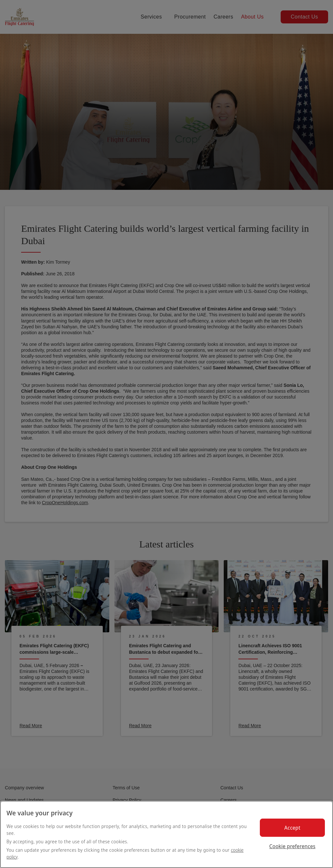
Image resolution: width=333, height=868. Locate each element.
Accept (292, 828)
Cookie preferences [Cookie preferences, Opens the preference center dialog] (292, 846)
